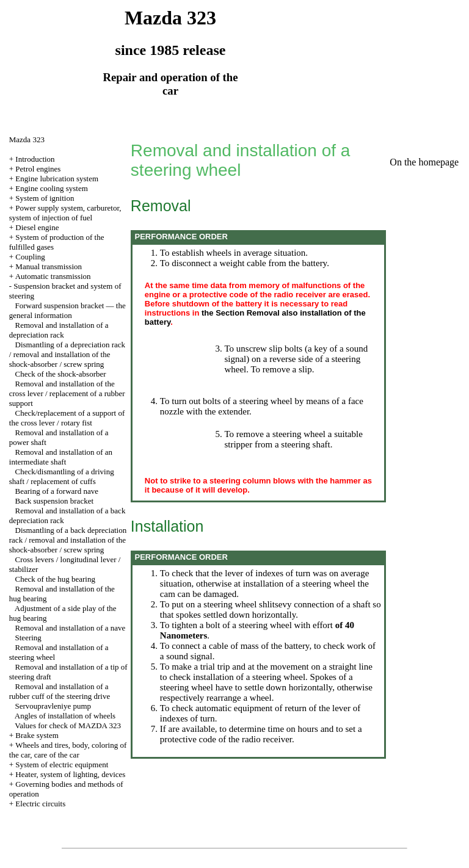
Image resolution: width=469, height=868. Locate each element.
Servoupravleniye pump (53, 706)
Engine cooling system (51, 188)
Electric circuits (40, 804)
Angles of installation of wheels (65, 716)
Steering (28, 638)
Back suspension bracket (55, 501)
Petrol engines (38, 169)
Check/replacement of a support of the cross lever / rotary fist (67, 418)
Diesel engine (37, 227)
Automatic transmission (53, 276)
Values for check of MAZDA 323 (68, 725)
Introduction (35, 159)
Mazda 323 (27, 139)
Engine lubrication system (57, 179)
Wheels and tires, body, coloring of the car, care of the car (68, 750)
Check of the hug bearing (55, 579)
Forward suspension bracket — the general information (67, 310)
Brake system (37, 735)
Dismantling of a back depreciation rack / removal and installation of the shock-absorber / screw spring (68, 540)
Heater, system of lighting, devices (70, 774)
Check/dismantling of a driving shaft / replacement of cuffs (62, 476)
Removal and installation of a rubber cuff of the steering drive (60, 691)
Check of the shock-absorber (61, 374)
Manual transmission (49, 266)
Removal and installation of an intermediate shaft (61, 457)
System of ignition (45, 198)
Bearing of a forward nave (57, 491)
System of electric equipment (62, 765)
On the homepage (424, 162)
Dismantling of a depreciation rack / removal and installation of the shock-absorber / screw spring (67, 354)
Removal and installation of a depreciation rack (59, 330)
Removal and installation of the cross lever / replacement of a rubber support (67, 393)
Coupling (30, 257)
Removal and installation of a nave (71, 628)
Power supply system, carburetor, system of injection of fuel (65, 213)
